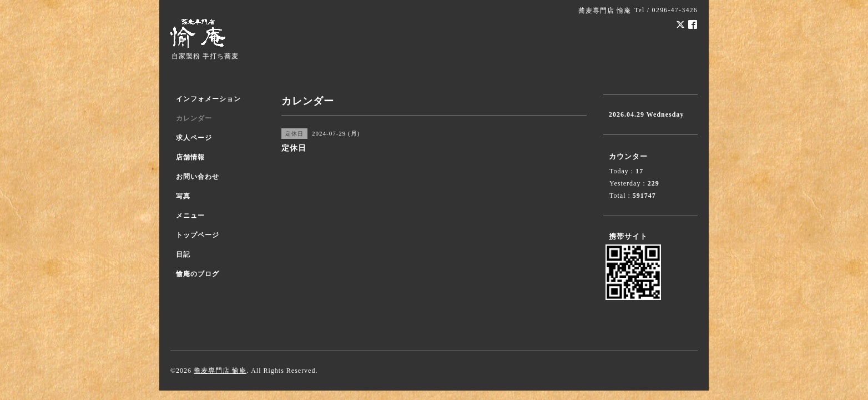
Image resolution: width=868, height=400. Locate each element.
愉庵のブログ (198, 274)
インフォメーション (208, 99)
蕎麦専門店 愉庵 (220, 371)
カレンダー (194, 118)
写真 (183, 196)
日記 (183, 254)
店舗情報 (190, 157)
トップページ (198, 235)
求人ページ (194, 138)
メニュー (190, 216)
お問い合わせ (198, 177)
